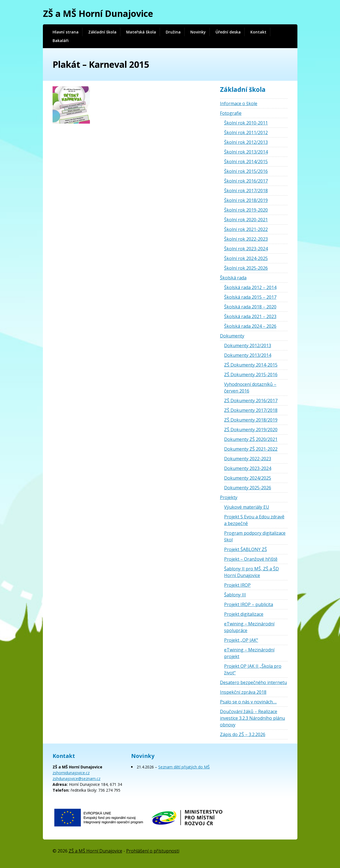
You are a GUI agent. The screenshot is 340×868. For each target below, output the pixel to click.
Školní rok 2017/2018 (246, 191)
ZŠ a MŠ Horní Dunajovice (98, 13)
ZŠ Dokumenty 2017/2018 (251, 410)
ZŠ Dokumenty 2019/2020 (251, 430)
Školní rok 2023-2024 (246, 249)
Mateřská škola (141, 32)
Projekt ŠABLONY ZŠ (246, 549)
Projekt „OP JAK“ (241, 640)
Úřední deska (228, 32)
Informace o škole (239, 103)
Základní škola (102, 32)
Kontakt (258, 32)
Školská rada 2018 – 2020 (250, 307)
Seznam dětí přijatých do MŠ (184, 767)
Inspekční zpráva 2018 (243, 692)
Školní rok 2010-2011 (246, 123)
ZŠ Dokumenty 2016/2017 (251, 401)
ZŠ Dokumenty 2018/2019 (251, 420)
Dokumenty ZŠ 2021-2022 (251, 449)
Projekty (229, 497)
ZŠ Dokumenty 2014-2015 (251, 365)
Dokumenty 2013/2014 (248, 355)
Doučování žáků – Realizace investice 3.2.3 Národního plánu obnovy (252, 718)
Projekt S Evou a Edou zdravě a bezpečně (254, 520)
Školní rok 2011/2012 (246, 132)
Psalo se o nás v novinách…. (248, 702)
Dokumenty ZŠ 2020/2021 (251, 439)
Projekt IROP (237, 585)
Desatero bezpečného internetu (253, 682)
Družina (173, 32)
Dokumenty (232, 336)
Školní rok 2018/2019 (246, 200)
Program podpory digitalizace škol (255, 536)
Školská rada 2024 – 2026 (250, 326)
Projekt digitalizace (244, 614)
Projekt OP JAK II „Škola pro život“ (253, 669)
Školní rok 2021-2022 (246, 229)
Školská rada (233, 278)
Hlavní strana (66, 32)
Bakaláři (61, 41)
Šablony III (235, 595)
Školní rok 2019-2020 (246, 210)
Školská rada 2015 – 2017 (250, 297)
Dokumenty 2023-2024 (248, 468)
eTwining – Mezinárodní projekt (249, 653)
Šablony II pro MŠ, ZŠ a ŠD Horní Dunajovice (251, 572)
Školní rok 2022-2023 (246, 239)
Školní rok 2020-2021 (246, 220)
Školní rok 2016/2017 (246, 181)
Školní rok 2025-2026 (246, 268)
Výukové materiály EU (247, 507)
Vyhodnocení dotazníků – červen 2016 (250, 388)
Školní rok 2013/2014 (246, 152)
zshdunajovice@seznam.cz (76, 779)
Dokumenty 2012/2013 (248, 345)
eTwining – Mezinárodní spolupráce (249, 627)
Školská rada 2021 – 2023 (250, 316)
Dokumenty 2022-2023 (248, 459)
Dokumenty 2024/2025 (248, 478)
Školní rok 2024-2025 (246, 258)
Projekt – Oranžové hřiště (251, 559)
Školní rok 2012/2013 (246, 142)
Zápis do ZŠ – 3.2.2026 (243, 734)
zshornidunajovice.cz (71, 773)
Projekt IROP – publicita (249, 604)
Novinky (198, 32)
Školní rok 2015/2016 (246, 171)
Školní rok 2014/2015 (246, 162)
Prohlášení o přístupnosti (153, 851)
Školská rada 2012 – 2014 (250, 287)
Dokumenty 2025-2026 (248, 488)
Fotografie (231, 113)
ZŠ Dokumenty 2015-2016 (251, 375)
